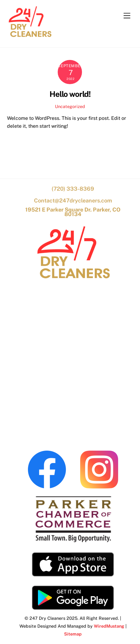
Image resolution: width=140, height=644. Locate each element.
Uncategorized (70, 106)
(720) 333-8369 (73, 189)
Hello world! (70, 94)
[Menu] (127, 16)
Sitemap (73, 634)
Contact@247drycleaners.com (73, 200)
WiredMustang (109, 626)
